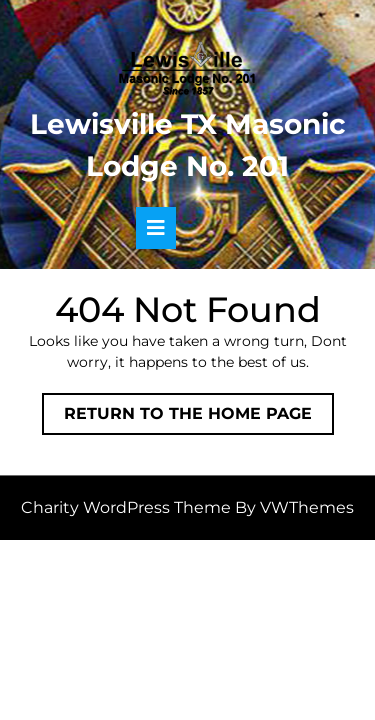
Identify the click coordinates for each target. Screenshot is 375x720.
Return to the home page (199, 418)
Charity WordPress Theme (126, 507)
